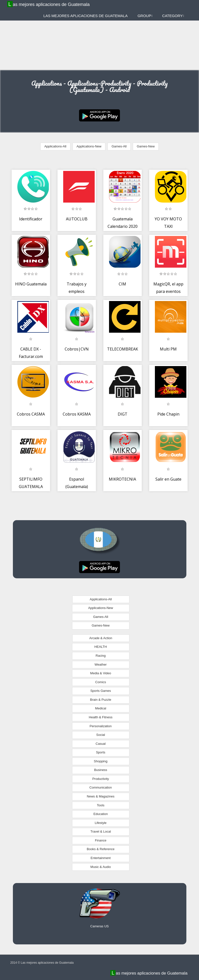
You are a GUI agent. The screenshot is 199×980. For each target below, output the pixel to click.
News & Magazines (100, 796)
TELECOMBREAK (123, 349)
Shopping (101, 761)
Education (101, 814)
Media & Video (101, 673)
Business (101, 770)
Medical (101, 708)
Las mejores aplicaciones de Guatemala (49, 4)
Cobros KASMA (77, 414)
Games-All (119, 146)
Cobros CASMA (31, 414)
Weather (101, 665)
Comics (100, 682)
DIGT (123, 414)
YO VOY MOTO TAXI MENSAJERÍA (168, 226)
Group (145, 16)
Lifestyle (101, 823)
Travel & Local (101, 831)
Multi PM (168, 349)
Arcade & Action (101, 638)
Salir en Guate (168, 479)
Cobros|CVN (77, 349)
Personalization (101, 726)
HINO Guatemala (31, 284)
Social (100, 735)
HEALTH (101, 647)
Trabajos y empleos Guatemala (77, 291)
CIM (122, 284)
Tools (101, 805)
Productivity (100, 779)
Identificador (31, 219)
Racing (101, 656)
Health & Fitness (100, 717)
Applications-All (55, 146)
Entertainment (101, 858)
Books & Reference (101, 849)
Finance (101, 840)
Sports (101, 752)
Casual (101, 744)
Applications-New (89, 146)
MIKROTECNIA (122, 479)
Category (173, 16)
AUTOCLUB (77, 219)
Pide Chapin (168, 414)
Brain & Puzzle (100, 700)
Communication (101, 787)
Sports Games (100, 691)
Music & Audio (101, 867)
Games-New (146, 146)
